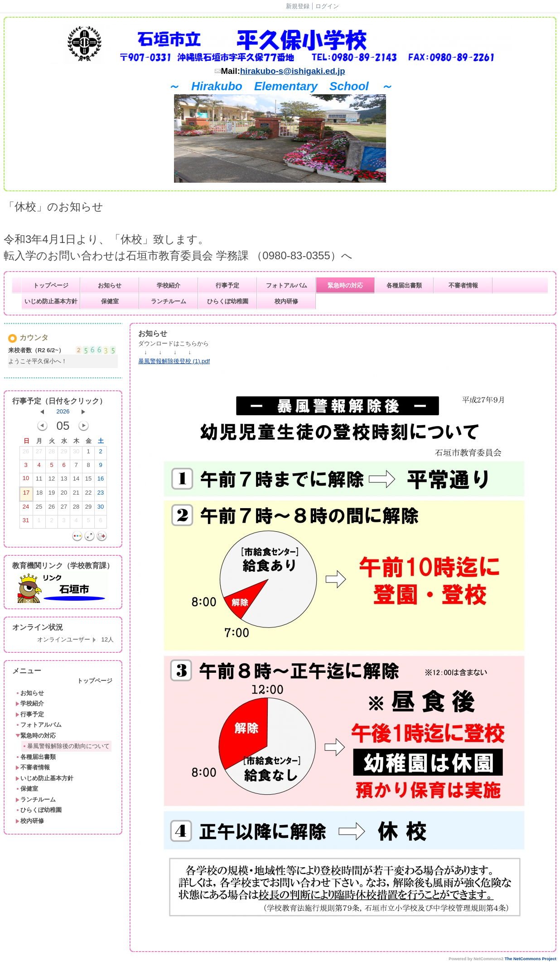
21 (76, 495)
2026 (63, 411)
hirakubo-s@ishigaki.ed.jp (293, 71)
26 (26, 453)
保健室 (110, 301)
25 (39, 509)
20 (64, 495)
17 (26, 495)
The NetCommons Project (531, 959)
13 (64, 481)
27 (39, 453)
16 (101, 481)
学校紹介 (169, 285)
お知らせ (110, 285)
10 (26, 480)
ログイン (327, 6)
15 (88, 481)
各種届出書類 (404, 285)
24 (26, 509)
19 (52, 495)
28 (52, 453)
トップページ (51, 285)
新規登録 (298, 6)
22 (88, 495)
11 (39, 481)
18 (39, 495)
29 (64, 453)
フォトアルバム (287, 285)
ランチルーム (169, 301)
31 (26, 522)
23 (101, 495)
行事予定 (227, 285)
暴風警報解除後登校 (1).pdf (174, 361)
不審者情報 (463, 285)
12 (52, 481)
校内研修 (286, 301)
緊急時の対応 (345, 285)
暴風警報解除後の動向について (66, 746)
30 (76, 453)
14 (76, 481)
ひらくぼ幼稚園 (228, 301)
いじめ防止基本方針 (51, 301)
